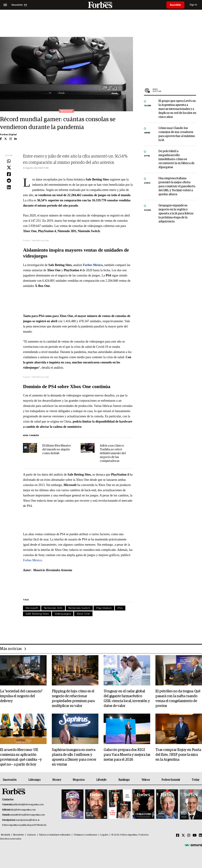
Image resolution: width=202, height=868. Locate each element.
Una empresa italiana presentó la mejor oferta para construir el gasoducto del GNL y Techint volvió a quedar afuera (177, 186)
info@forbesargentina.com (23, 810)
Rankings (124, 780)
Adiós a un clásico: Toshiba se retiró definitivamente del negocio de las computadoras (113, 453)
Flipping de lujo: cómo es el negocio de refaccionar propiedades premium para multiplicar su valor (73, 699)
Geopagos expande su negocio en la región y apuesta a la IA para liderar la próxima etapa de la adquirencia (176, 214)
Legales (104, 835)
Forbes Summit (171, 780)
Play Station (104, 608)
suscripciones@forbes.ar (28, 820)
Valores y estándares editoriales (55, 835)
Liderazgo (34, 780)
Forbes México (32, 560)
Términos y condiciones (85, 835)
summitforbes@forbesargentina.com (27, 815)
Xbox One (83, 614)
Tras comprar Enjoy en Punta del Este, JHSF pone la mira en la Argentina (178, 755)
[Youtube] (195, 835)
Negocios (79, 780)
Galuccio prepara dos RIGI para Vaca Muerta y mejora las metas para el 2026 (127, 755)
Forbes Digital (8, 134)
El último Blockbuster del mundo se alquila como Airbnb (57, 450)
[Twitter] (183, 835)
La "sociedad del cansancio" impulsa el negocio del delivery (21, 696)
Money (57, 780)
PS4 (120, 608)
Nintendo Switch (79, 608)
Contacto (31, 835)
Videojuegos (63, 614)
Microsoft (32, 608)
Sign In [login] (193, 5)
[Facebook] (178, 835)
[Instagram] (189, 835)
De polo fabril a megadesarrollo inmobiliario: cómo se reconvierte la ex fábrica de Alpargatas (176, 159)
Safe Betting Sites (37, 614)
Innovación (10, 780)
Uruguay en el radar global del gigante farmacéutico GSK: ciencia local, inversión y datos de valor (127, 699)
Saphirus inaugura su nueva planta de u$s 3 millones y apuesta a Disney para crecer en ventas (74, 757)
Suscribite (175, 5)
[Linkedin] (200, 835)
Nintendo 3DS (53, 608)
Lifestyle (101, 780)
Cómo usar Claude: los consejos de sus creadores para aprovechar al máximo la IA (177, 134)
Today (195, 780)
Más (174, 90)
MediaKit (5, 835)
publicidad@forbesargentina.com (28, 805)
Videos (146, 780)
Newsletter (19, 835)
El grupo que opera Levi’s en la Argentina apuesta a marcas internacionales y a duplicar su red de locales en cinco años (177, 109)
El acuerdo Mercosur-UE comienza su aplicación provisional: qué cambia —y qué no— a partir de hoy (21, 757)
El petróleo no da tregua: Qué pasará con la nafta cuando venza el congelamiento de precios (178, 699)
